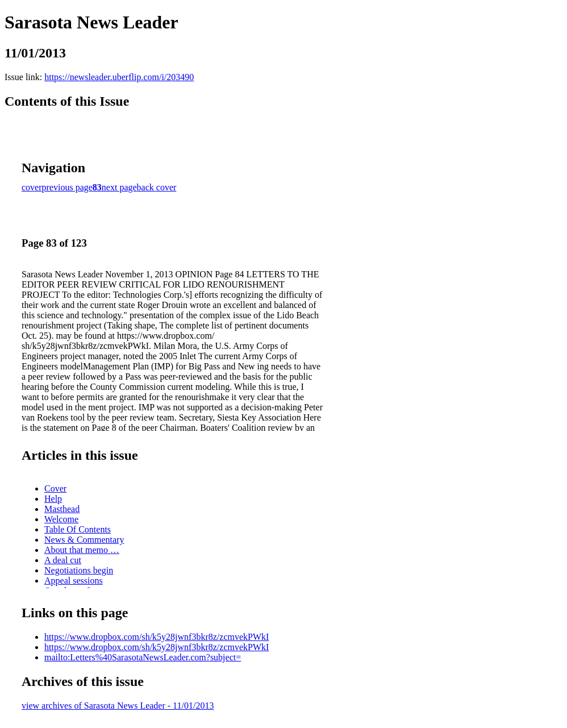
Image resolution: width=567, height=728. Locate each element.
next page (119, 187)
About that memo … (82, 550)
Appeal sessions (74, 581)
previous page (67, 187)
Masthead (62, 509)
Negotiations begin (79, 570)
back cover (157, 187)
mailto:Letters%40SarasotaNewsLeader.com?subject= (143, 657)
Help (53, 499)
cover (32, 187)
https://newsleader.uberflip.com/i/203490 (119, 77)
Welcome (61, 519)
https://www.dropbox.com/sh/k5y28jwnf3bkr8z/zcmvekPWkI (157, 637)
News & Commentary (84, 540)
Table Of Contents (78, 529)
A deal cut (63, 560)
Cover (55, 488)
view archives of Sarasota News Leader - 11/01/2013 (118, 706)
